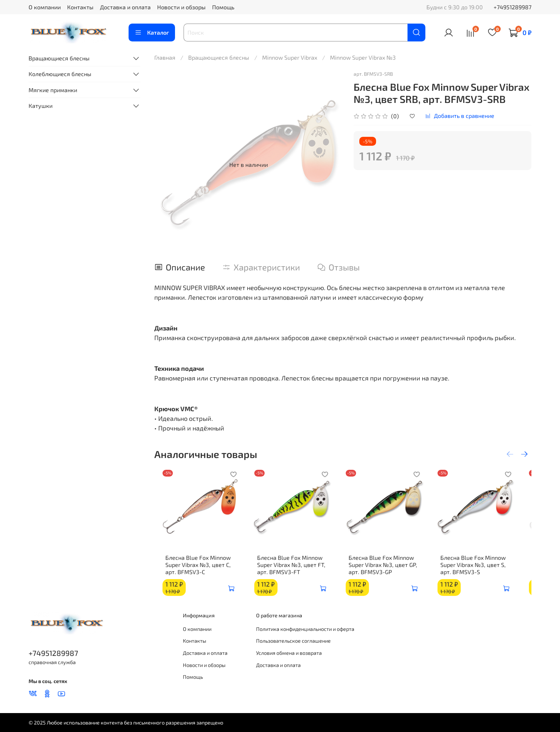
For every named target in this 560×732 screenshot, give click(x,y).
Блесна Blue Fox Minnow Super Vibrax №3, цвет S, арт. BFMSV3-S (484, 570)
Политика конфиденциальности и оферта (305, 629)
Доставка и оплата (125, 7)
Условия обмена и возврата (289, 653)
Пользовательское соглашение (293, 641)
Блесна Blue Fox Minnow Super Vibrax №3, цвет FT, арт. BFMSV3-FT (291, 570)
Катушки (41, 106)
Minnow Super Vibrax (290, 57)
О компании (45, 7)
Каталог (152, 33)
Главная (165, 57)
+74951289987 (512, 7)
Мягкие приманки (53, 90)
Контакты (80, 7)
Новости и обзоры (181, 7)
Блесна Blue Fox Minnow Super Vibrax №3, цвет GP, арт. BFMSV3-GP (388, 570)
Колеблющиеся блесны (60, 74)
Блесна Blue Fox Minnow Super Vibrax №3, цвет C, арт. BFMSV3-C (193, 570)
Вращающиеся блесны (219, 57)
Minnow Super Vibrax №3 (363, 57)
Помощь (223, 7)
